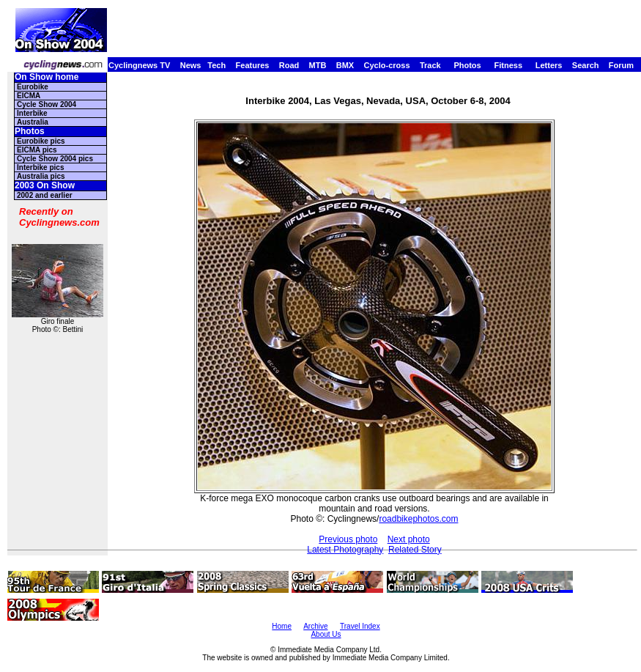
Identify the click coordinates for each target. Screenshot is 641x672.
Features (253, 65)
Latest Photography (345, 550)
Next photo (409, 539)
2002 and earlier (45, 195)
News (191, 65)
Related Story (415, 550)
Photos (467, 65)
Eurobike (33, 87)
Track (430, 65)
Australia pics (41, 176)
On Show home (47, 77)
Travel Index (360, 626)
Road (289, 65)
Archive (315, 626)
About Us (326, 634)
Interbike (32, 113)
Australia (33, 122)
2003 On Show (45, 186)
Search (586, 65)
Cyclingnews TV (139, 65)
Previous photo (348, 539)
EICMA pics (37, 150)
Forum (621, 65)
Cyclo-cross (387, 65)
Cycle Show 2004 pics (55, 159)
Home (282, 626)
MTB (318, 65)
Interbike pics (40, 167)
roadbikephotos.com (418, 519)
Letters (549, 65)
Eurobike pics (41, 141)
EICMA (29, 96)
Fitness (508, 65)
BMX (345, 65)
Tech (216, 65)
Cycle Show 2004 (47, 104)
